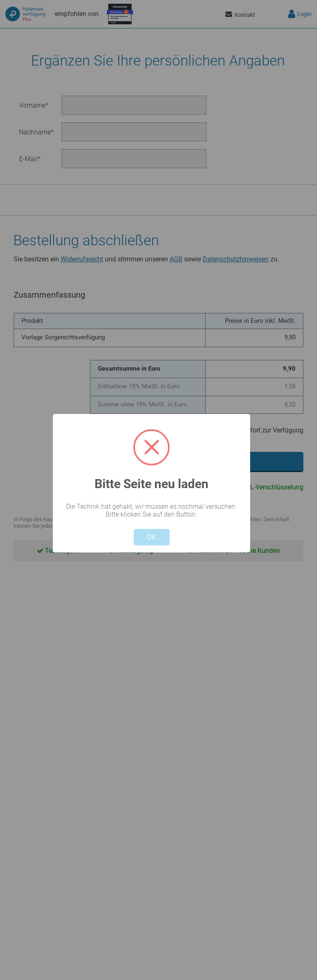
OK (152, 537)
